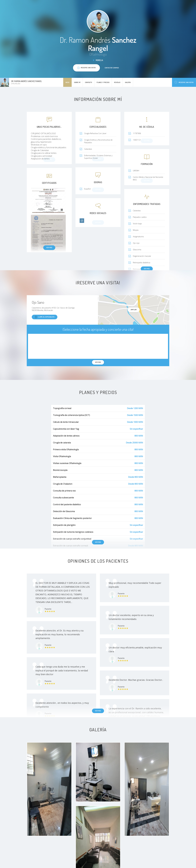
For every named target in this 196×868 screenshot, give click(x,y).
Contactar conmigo (112, 68)
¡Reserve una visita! (184, 82)
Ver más (49, 247)
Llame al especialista (45, 317)
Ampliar (134, 310)
